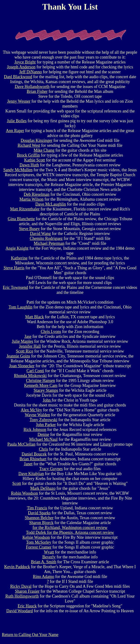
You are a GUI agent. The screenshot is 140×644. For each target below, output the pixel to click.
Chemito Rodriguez (46, 238)
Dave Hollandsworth (32, 87)
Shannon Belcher (39, 518)
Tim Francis (37, 508)
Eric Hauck (27, 606)
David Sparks (39, 513)
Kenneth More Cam (41, 385)
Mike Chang (44, 150)
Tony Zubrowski (43, 420)
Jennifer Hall (30, 346)
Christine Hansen (40, 381)
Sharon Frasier (27, 591)
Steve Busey (29, 229)
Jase (28, 336)
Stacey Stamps (46, 390)
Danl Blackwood (18, 77)
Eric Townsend (15, 287)
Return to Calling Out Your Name (30, 635)
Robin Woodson (24, 493)
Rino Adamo (44, 577)
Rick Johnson (35, 430)
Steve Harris (14, 268)
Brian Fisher (37, 91)
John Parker (46, 425)
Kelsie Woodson (36, 537)
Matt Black (34, 317)
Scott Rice (25, 351)
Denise (43, 434)
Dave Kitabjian (31, 474)
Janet (28, 464)
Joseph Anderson (21, 67)
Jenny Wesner (19, 101)
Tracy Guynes (51, 469)
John (47, 400)
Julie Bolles (17, 121)
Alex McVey (31, 410)
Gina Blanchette (21, 219)
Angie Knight (17, 248)
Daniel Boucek (34, 454)
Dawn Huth (29, 165)
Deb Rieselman (37, 194)
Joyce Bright (25, 62)
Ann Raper (15, 131)
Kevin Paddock (17, 567)
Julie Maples (23, 341)
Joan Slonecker (22, 366)
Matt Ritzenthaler (25, 209)
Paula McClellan (21, 444)
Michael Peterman (49, 243)
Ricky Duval (21, 586)
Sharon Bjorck (41, 523)
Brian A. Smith (44, 562)
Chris (43, 449)
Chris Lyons (51, 332)
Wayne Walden (37, 415)
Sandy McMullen (18, 170)
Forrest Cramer (39, 547)
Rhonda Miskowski (30, 376)
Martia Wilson (32, 199)
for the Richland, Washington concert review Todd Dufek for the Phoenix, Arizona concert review (70, 530)
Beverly (49, 557)
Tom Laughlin (20, 307)
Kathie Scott (35, 160)
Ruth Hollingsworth (22, 596)
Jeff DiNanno (31, 72)
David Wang (40, 234)
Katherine (19, 258)
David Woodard (20, 611)
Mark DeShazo (43, 488)
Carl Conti (35, 371)
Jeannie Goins (18, 356)
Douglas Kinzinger (37, 140)
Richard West (29, 145)
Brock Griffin (28, 155)
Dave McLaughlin (51, 204)
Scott (17, 483)
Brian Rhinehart (33, 459)
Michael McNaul (43, 439)
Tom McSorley (39, 542)
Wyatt (49, 552)
